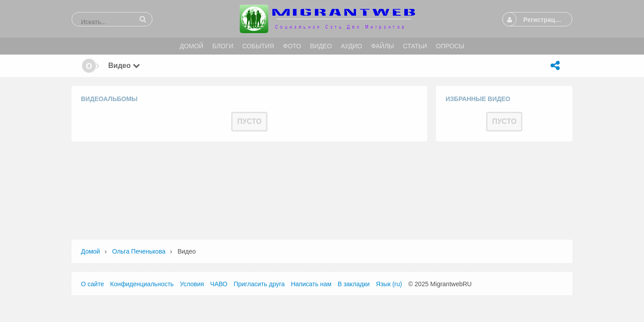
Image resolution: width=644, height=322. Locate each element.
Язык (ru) (389, 284)
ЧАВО (219, 284)
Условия (192, 284)
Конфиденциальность (142, 284)
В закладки (354, 284)
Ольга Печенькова (139, 251)
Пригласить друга (259, 284)
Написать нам (311, 284)
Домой (91, 251)
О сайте (92, 284)
